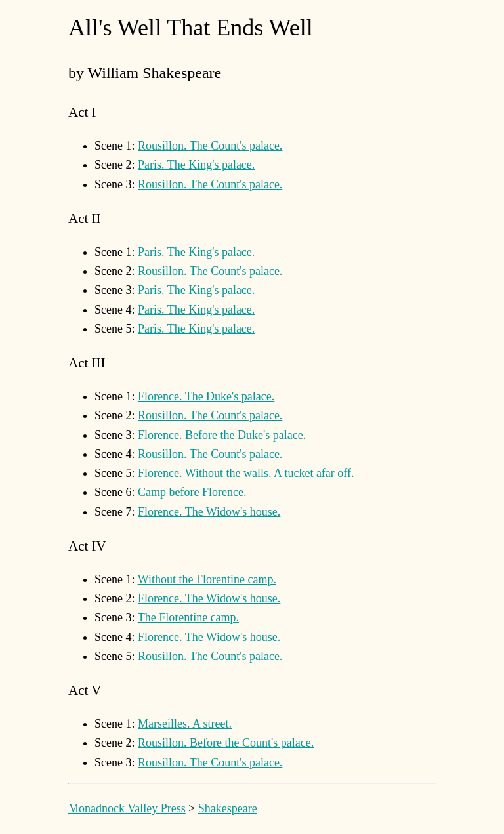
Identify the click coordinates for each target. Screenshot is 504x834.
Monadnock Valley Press (127, 808)
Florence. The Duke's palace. (206, 396)
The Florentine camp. (188, 617)
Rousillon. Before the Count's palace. (226, 743)
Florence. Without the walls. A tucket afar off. (246, 473)
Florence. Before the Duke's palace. (222, 435)
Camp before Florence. (192, 492)
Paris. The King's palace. (196, 165)
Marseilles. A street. (185, 724)
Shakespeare (228, 808)
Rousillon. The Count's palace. (210, 146)
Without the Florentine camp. (207, 579)
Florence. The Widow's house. (209, 512)
